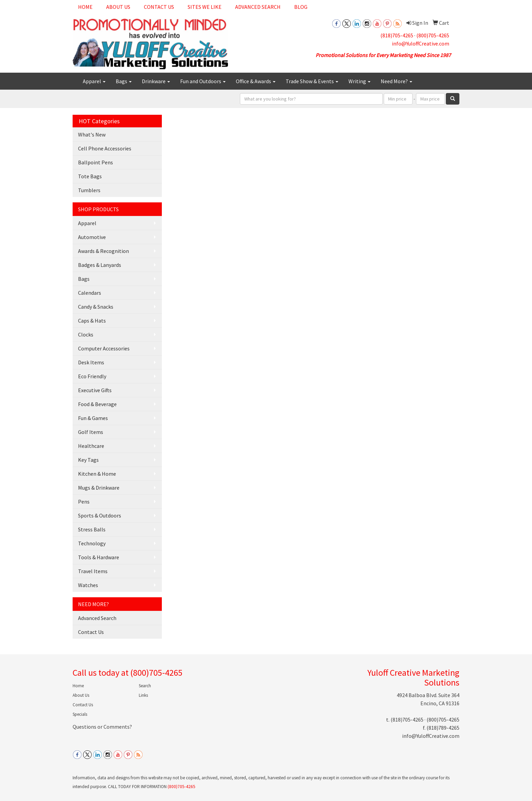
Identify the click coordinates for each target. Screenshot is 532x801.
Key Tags (88, 460)
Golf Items (91, 432)
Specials (80, 714)
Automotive (92, 237)
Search (145, 686)
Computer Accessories (104, 348)
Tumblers (89, 190)
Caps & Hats (92, 321)
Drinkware (156, 81)
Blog (301, 7)
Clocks (86, 334)
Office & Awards (256, 81)
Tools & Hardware (99, 557)
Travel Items (93, 571)
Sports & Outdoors (100, 515)
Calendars (90, 293)
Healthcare (91, 446)
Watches (88, 585)
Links (143, 695)
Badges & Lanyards (100, 265)
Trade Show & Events (312, 81)
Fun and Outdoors (203, 81)
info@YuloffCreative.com (421, 43)
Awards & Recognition (103, 251)
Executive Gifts (95, 390)
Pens (84, 502)
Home (85, 7)
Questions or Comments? (102, 727)
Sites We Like (205, 7)
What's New (92, 134)
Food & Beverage (97, 404)
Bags (124, 81)
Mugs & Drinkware (99, 488)
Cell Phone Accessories (105, 148)
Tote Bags (90, 176)
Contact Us (159, 7)
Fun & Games (93, 418)
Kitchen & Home (97, 474)
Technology (92, 543)
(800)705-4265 (433, 35)
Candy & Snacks (96, 307)
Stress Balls (92, 529)
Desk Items (91, 362)
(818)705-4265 (397, 35)
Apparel (94, 81)
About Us (118, 7)
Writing (359, 81)
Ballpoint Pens (96, 162)
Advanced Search (258, 7)
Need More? (396, 81)
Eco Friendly (92, 376)
